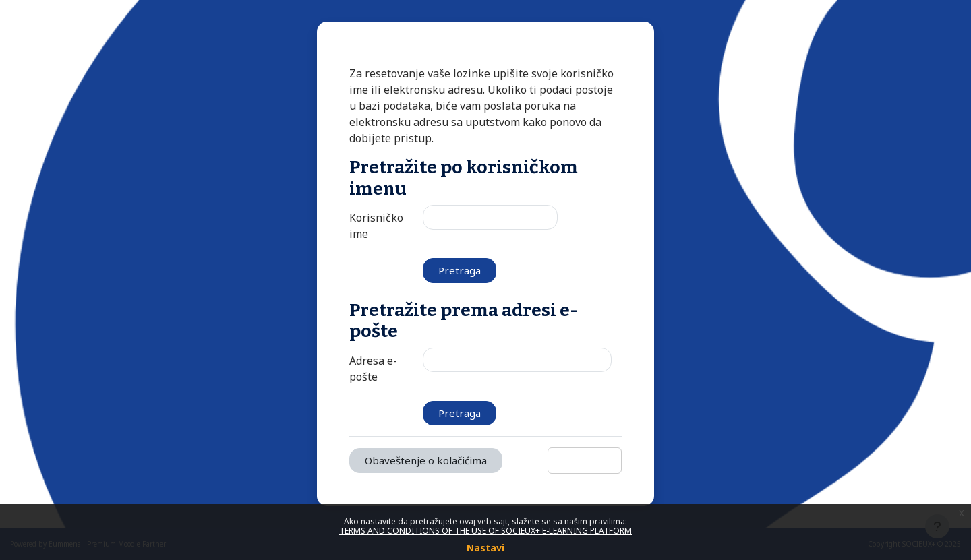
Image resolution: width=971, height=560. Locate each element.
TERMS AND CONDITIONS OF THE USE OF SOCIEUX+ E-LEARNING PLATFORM (486, 531)
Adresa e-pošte (373, 369)
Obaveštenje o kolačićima (426, 460)
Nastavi (486, 548)
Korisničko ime (376, 226)
